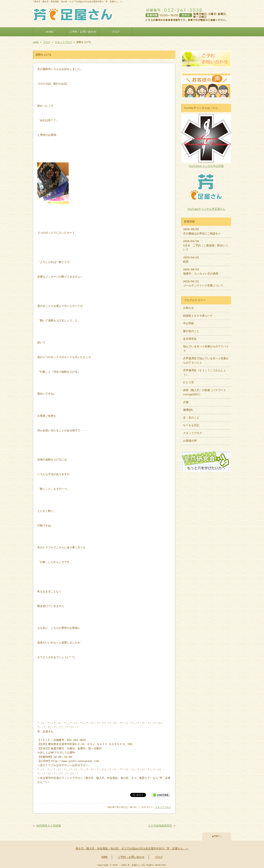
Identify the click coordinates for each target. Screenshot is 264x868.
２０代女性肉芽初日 (160, 825)
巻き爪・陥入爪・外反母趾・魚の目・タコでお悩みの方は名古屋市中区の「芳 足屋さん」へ (132, 848)
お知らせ (189, 306)
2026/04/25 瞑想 (191, 258)
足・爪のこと (191, 416)
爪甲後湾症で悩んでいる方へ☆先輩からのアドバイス (206, 359)
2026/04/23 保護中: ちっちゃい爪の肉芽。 (202, 270)
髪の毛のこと (191, 329)
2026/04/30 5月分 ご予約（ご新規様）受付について (205, 244)
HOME (50, 31)
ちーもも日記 (191, 423)
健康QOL (188, 408)
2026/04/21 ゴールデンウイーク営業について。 (205, 282)
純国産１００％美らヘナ (198, 314)
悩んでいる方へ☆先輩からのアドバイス (206, 347)
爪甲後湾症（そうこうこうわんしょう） (205, 371)
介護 (186, 400)
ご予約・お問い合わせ (83, 31)
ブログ (116, 31)
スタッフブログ (63, 42)
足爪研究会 (190, 337)
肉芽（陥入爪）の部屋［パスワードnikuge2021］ (205, 390)
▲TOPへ (217, 836)
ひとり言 (189, 381)
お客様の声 (190, 439)
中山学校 (190, 322)
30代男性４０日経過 (48, 825)
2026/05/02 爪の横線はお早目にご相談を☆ (202, 229)
